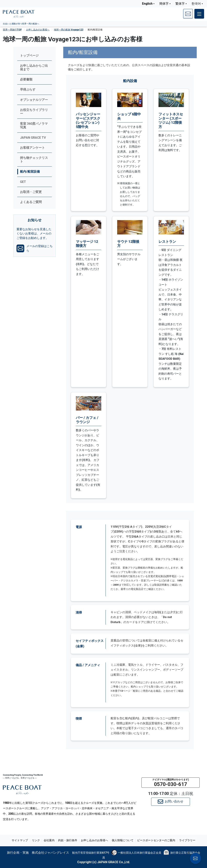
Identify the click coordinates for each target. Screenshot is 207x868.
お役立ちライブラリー (34, 112)
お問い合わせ (171, 802)
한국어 (196, 4)
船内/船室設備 (30, 172)
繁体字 (180, 4)
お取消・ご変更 (31, 192)
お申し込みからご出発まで (34, 67)
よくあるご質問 (31, 202)
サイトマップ (22, 840)
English (147, 4)
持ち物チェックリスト (34, 160)
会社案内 (50, 840)
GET (23, 182)
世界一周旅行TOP (12, 30)
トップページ (29, 56)
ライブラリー (185, 840)
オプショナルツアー (34, 100)
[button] (171, 783)
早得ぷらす (28, 89)
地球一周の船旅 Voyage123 (69, 30)
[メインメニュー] (199, 14)
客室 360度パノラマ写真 (34, 125)
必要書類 (26, 79)
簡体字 (164, 4)
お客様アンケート (32, 148)
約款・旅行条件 (68, 840)
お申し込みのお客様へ (38, 30)
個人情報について (122, 840)
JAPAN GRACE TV (33, 138)
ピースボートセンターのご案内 (155, 840)
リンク (37, 840)
